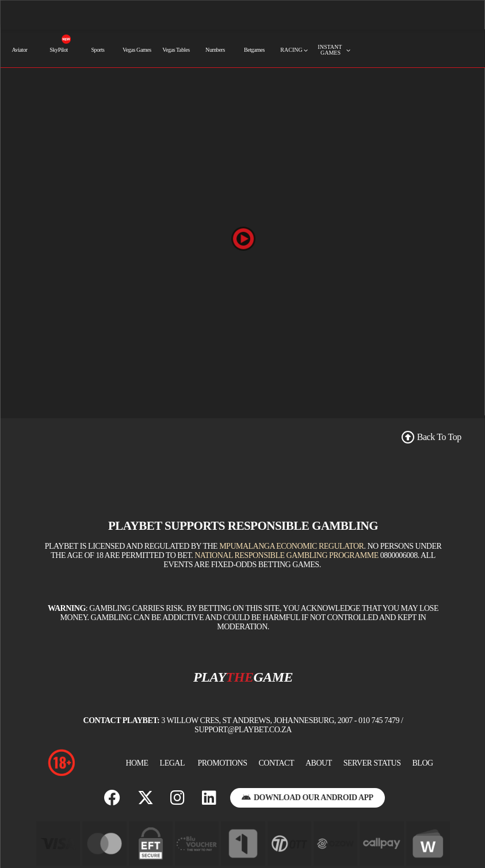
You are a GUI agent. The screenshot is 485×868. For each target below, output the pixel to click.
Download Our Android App (307, 798)
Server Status (372, 763)
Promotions (222, 763)
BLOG (423, 763)
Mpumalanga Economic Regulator (291, 546)
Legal (172, 763)
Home (137, 763)
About (319, 763)
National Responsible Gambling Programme (287, 555)
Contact (276, 763)
